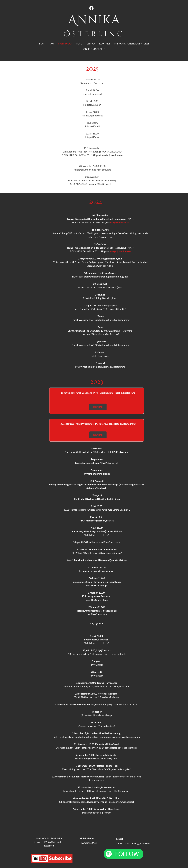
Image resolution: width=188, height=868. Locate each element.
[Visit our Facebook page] (91, 8)
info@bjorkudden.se (112, 155)
